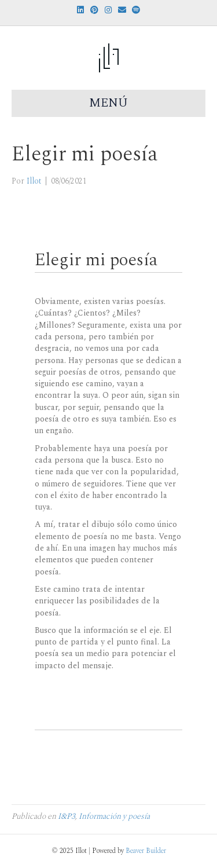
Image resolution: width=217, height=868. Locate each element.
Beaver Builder (146, 851)
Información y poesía (114, 816)
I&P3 (67, 816)
